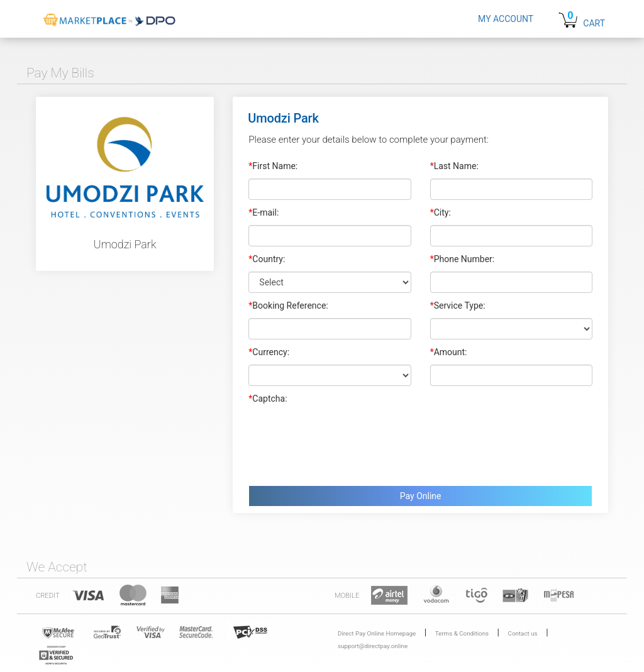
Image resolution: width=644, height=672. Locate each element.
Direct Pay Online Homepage (377, 633)
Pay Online (421, 496)
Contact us (523, 633)
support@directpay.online (373, 646)
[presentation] (344, 442)
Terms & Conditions (462, 633)
